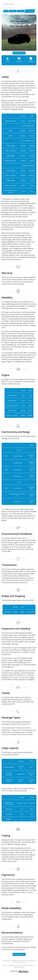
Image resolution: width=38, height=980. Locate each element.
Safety (7, 60)
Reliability (31, 60)
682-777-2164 (21, 962)
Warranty (19, 60)
